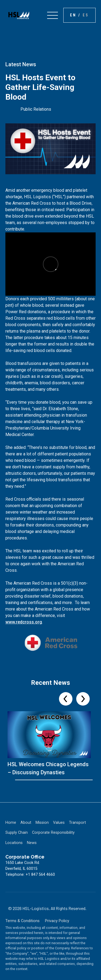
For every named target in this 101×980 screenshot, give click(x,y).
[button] (53, 15)
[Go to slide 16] (65, 780)
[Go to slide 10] (46, 780)
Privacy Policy (57, 921)
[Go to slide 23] (88, 780)
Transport (77, 823)
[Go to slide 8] (39, 780)
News (32, 843)
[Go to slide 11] (49, 780)
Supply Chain (17, 833)
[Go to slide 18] (72, 780)
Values (59, 823)
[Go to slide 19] (75, 780)
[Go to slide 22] (85, 780)
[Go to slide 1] (17, 780)
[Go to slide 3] (23, 780)
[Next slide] (83, 699)
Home (11, 823)
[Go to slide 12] (52, 780)
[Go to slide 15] (62, 780)
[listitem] (50, 744)
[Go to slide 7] (36, 780)
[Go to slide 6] (33, 780)
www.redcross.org (24, 622)
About (26, 823)
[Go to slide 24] (91, 780)
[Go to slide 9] (43, 780)
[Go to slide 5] (30, 780)
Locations (14, 843)
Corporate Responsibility (53, 833)
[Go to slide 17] (68, 780)
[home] (18, 15)
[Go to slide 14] (59, 780)
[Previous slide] (66, 699)
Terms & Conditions (22, 921)
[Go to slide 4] (26, 780)
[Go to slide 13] (55, 780)
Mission (42, 823)
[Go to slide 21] (81, 780)
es (86, 15)
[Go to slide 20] (78, 780)
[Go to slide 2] (20, 780)
